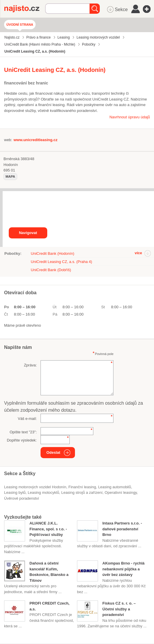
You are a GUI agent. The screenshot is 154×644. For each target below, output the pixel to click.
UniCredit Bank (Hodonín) (53, 253)
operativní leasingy (121, 492)
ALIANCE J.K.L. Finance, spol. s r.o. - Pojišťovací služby (48, 529)
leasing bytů (15, 492)
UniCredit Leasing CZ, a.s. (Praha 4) (62, 262)
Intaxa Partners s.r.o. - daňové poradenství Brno (122, 529)
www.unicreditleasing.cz (35, 140)
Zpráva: (30, 365)
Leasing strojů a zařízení (82, 492)
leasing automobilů (114, 487)
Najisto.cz (25, 9)
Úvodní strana (20, 25)
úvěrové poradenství (22, 498)
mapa (10, 176)
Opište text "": (23, 432)
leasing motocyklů (43, 492)
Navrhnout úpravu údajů (130, 117)
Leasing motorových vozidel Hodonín (35, 487)
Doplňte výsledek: (22, 440)
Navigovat (28, 233)
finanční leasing (82, 487)
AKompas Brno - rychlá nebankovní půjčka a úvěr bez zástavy (123, 569)
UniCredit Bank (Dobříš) (51, 270)
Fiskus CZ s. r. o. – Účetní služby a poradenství (119, 609)
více (138, 253)
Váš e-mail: (27, 419)
